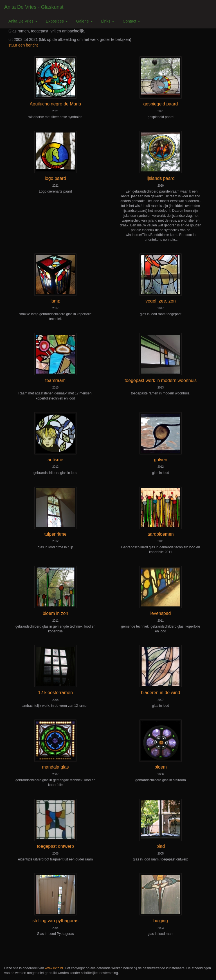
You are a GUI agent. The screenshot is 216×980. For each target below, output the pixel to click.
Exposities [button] (57, 21)
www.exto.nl (54, 968)
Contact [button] (131, 21)
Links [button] (108, 21)
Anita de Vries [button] (23, 21)
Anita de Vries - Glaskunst (34, 7)
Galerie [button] (85, 21)
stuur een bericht (23, 45)
